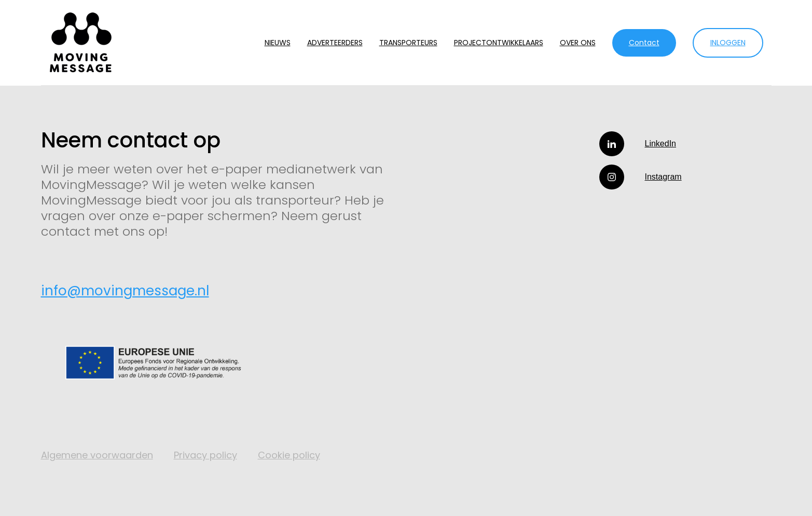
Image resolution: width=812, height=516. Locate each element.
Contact (644, 43)
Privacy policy (205, 455)
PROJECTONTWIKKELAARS (499, 43)
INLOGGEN (728, 43)
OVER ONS (578, 43)
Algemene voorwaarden (97, 455)
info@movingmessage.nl (125, 291)
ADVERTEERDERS (335, 43)
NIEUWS (278, 43)
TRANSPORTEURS (408, 43)
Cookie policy (289, 455)
